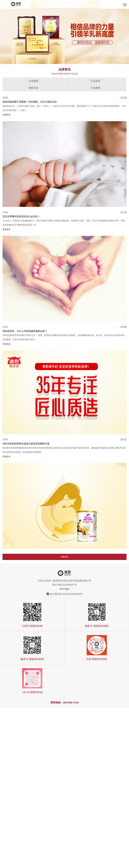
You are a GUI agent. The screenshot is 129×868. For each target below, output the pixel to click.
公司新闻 (33, 81)
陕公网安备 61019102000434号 (66, 594)
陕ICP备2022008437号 (64, 585)
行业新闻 (95, 88)
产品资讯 (95, 81)
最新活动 (33, 88)
